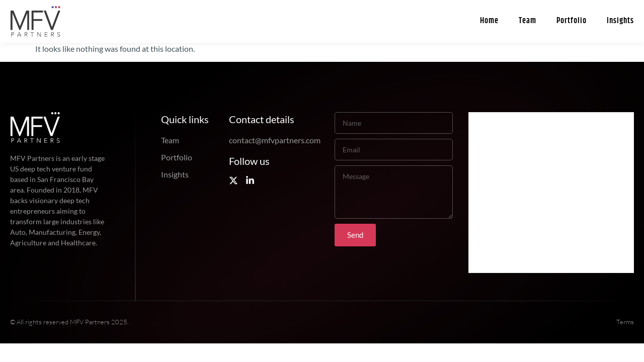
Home (489, 21)
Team (528, 21)
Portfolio (572, 21)
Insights (620, 21)
